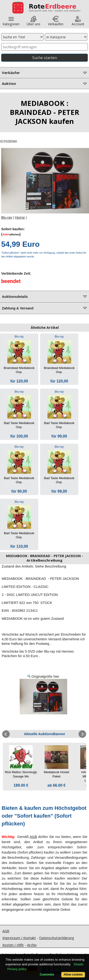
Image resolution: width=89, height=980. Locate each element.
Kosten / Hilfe (13, 945)
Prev (6, 734)
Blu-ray (7, 217)
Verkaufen (56, 22)
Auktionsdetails (45, 296)
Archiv (32, 945)
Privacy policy (17, 969)
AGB (33, 837)
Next (82, 734)
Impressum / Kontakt (19, 938)
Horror (20, 217)
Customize (47, 975)
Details (79, 964)
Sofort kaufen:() (13, 232)
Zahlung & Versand (45, 308)
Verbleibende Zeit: (16, 273)
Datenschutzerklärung (57, 938)
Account (78, 22)
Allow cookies (73, 975)
